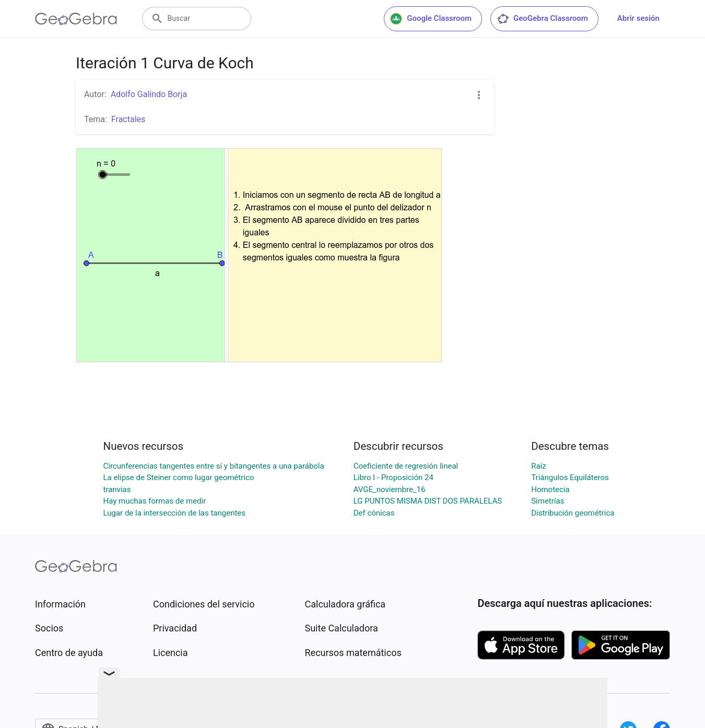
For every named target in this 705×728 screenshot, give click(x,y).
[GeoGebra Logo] (76, 19)
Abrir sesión (638, 18)
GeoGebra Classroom (542, 19)
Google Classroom (431, 19)
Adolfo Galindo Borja (149, 94)
